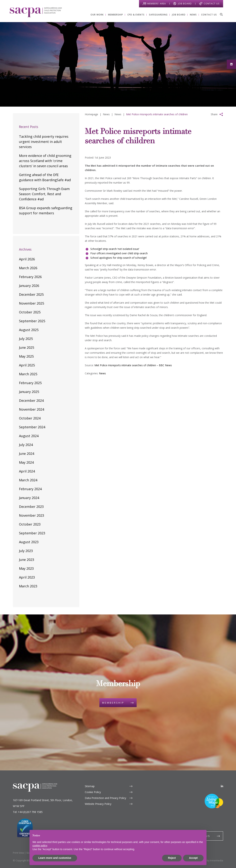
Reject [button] (172, 858)
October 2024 (30, 418)
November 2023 (32, 515)
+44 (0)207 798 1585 (30, 812)
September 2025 (32, 321)
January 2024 (29, 498)
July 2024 (26, 445)
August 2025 (29, 330)
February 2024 (30, 489)
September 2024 (32, 427)
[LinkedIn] (222, 786)
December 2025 (31, 294)
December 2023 (31, 507)
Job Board (185, 4)
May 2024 (26, 462)
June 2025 (27, 347)
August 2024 (29, 436)
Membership (113, 703)
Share (214, 114)
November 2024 (32, 409)
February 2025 (30, 383)
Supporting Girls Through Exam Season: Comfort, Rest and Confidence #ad (44, 194)
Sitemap (90, 786)
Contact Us (212, 4)
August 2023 (29, 542)
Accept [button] (193, 858)
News (102, 373)
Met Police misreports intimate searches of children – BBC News (133, 365)
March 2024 (28, 480)
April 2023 (27, 577)
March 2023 (28, 586)
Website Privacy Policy (98, 804)
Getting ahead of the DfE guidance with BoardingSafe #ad (45, 177)
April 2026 (27, 259)
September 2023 (32, 533)
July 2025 (26, 339)
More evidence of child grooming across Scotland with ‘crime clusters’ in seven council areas (45, 161)
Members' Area (157, 4)
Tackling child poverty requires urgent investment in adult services (44, 142)
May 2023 (26, 568)
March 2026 (28, 268)
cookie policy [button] (40, 846)
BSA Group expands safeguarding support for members (46, 210)
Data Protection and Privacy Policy (105, 798)
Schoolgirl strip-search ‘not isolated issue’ (115, 249)
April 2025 (27, 365)
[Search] (221, 14)
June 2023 (27, 560)
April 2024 (27, 471)
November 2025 (32, 303)
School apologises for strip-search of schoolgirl (118, 258)
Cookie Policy (93, 792)
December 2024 (31, 400)
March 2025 (28, 374)
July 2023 (26, 551)
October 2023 (30, 524)
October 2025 (30, 312)
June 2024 (27, 454)
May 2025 (26, 356)
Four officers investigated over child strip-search (119, 253)
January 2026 (29, 286)
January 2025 (29, 392)
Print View (18, 853)
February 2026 (30, 277)
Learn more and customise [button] (55, 858)
